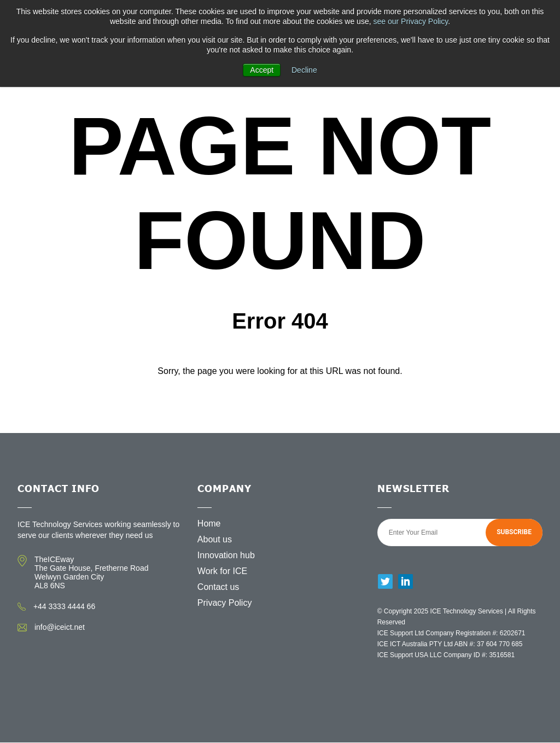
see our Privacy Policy (410, 21)
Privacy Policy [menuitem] (225, 603)
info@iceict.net (60, 627)
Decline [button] (304, 70)
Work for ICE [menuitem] (222, 571)
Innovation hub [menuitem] (226, 555)
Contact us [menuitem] (218, 587)
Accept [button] (262, 70)
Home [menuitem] (209, 523)
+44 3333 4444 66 (64, 606)
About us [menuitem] (215, 539)
